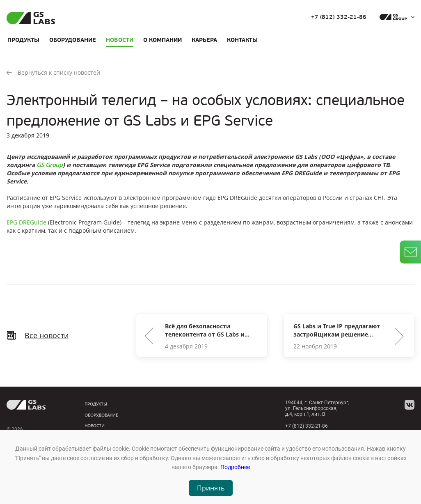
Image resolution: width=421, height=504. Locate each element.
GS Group (50, 165)
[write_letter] (410, 252)
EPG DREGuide (26, 222)
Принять (211, 488)
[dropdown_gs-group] (395, 17)
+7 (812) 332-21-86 (339, 17)
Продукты (23, 40)
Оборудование (73, 40)
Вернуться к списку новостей (53, 72)
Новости (120, 40)
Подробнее (235, 467)
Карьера (204, 40)
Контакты (242, 40)
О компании (162, 40)
